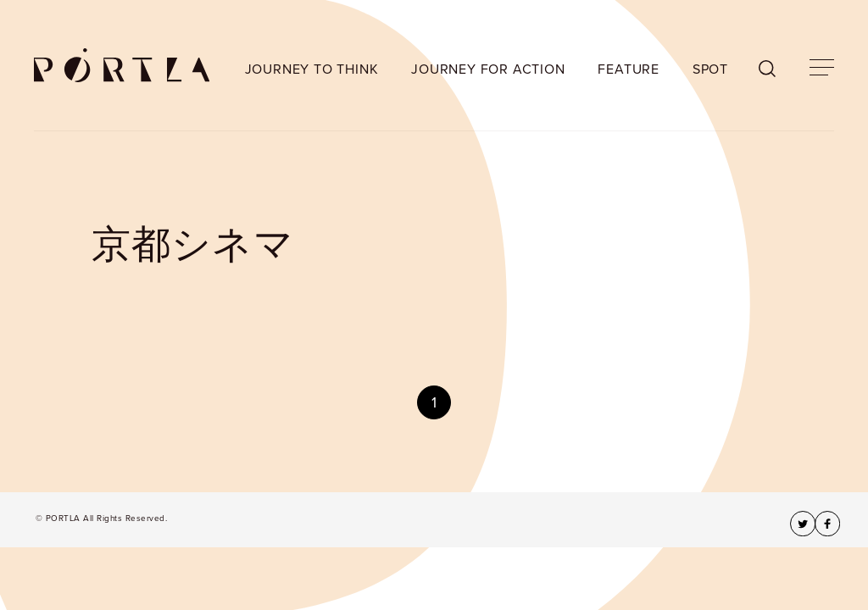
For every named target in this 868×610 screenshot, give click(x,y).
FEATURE (629, 69)
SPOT (710, 69)
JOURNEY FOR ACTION (488, 69)
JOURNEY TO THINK (312, 69)
